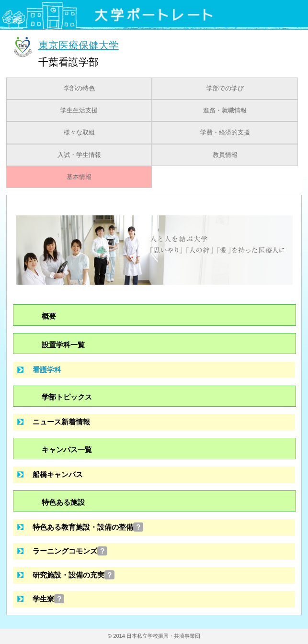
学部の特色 (79, 89)
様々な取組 (79, 133)
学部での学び (225, 89)
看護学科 (47, 370)
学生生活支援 (79, 111)
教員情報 (225, 155)
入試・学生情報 (79, 155)
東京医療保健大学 (79, 45)
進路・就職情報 (225, 111)
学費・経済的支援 (225, 133)
